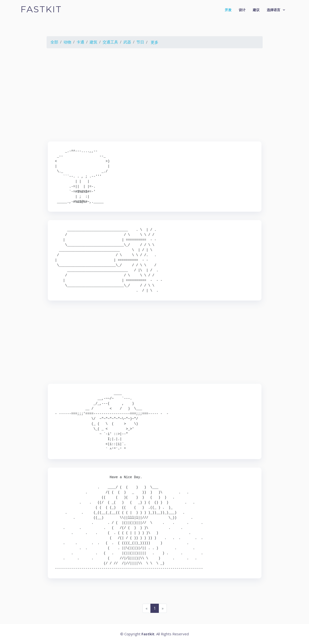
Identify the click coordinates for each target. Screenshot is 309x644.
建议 (256, 10)
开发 (228, 10)
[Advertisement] (154, 96)
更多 (154, 42)
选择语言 (274, 10)
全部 (54, 42)
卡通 (80, 42)
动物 (67, 42)
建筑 (93, 42)
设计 (242, 10)
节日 (140, 42)
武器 (127, 42)
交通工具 (110, 42)
